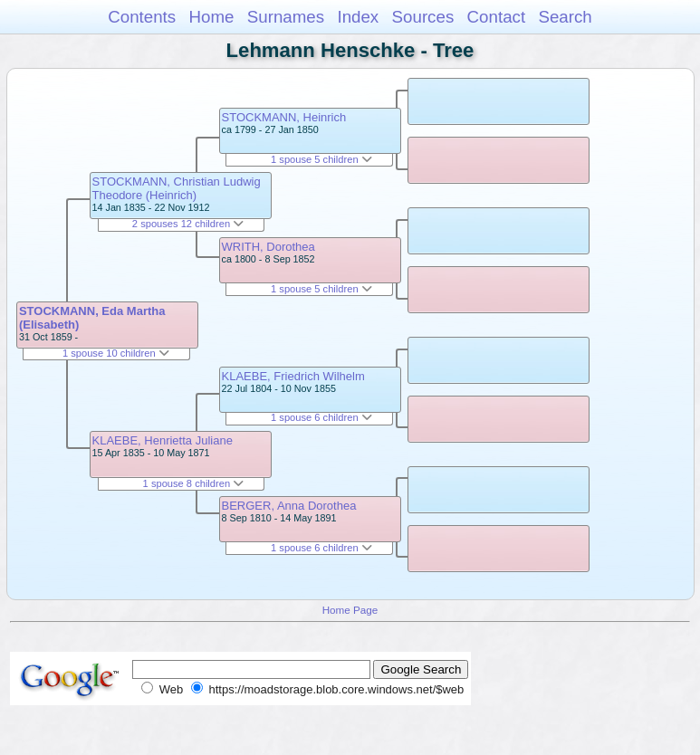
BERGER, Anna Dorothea (289, 506)
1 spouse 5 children (321, 159)
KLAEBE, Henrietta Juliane (163, 440)
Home (211, 17)
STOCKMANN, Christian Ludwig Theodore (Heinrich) (177, 188)
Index (358, 17)
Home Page (350, 610)
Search (565, 17)
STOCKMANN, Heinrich (284, 117)
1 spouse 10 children (116, 353)
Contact (497, 17)
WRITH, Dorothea (268, 247)
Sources (423, 17)
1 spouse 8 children (194, 483)
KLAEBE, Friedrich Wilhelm (293, 376)
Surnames (286, 17)
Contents (142, 17)
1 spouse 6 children (321, 417)
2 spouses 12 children (188, 224)
